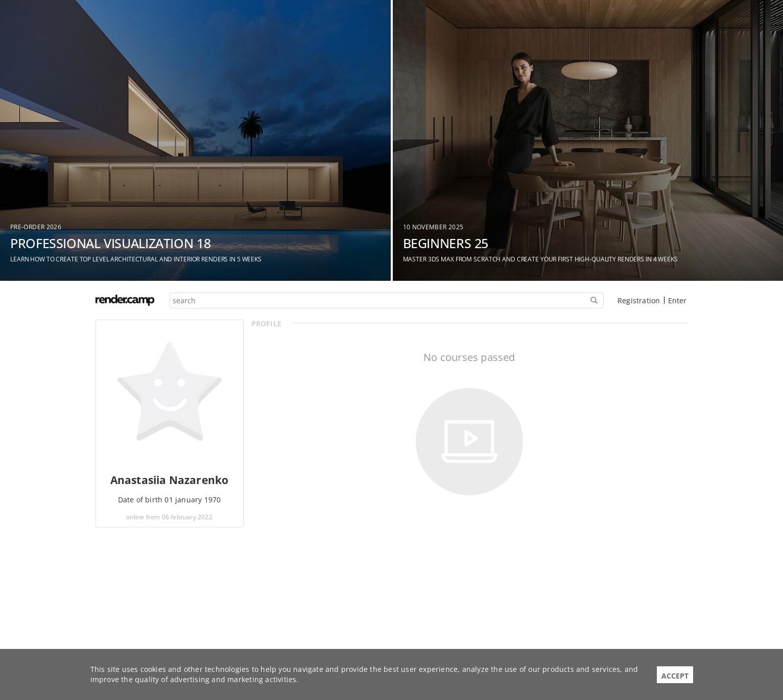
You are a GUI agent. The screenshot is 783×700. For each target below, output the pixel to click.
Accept (675, 676)
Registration (639, 300)
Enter (678, 300)
